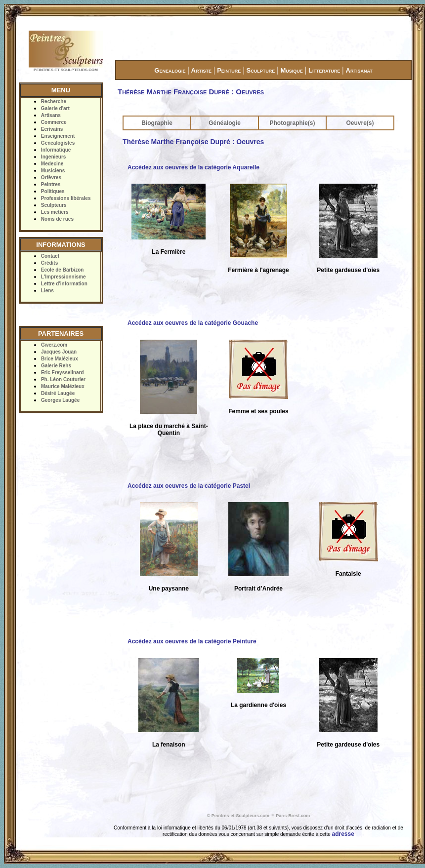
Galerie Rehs (56, 366)
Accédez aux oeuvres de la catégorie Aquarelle (193, 167)
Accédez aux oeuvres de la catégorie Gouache (193, 323)
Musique (291, 70)
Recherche (54, 101)
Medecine (52, 164)
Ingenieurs (54, 157)
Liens (47, 291)
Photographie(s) (293, 123)
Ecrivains (52, 129)
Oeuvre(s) (360, 123)
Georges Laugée (60, 400)
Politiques (53, 191)
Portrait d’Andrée (258, 589)
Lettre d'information (64, 284)
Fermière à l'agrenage (258, 270)
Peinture (229, 70)
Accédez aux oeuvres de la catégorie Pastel (189, 486)
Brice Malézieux (60, 359)
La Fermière (169, 252)
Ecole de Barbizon (63, 270)
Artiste (201, 70)
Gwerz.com (54, 345)
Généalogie (225, 123)
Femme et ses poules (258, 411)
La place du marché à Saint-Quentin (169, 430)
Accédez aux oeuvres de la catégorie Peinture (192, 641)
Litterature (324, 70)
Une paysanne (169, 589)
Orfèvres (51, 178)
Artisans (51, 115)
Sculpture (261, 70)
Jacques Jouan (59, 352)
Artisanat (359, 70)
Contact (50, 256)
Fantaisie (348, 574)
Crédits (49, 263)
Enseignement (58, 136)
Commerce (54, 122)
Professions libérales (66, 198)
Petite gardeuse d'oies (348, 270)
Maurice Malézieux (63, 386)
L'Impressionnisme (64, 277)
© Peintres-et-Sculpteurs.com (238, 816)
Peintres (51, 184)
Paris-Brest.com (293, 816)
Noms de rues (57, 219)
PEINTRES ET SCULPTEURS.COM (66, 70)
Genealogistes (58, 143)
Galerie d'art (55, 108)
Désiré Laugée (58, 393)
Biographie (157, 123)
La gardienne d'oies (258, 705)
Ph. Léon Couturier (63, 379)
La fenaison (169, 745)
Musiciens (53, 171)
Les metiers (55, 212)
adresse (343, 834)
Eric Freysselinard (63, 373)
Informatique (56, 150)
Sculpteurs (54, 205)
